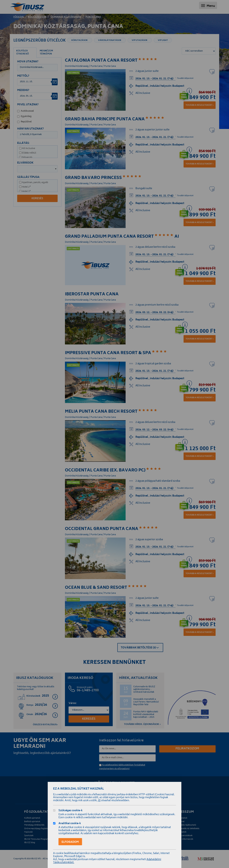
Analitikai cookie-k (70, 824)
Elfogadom (70, 842)
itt (99, 801)
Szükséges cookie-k (70, 811)
